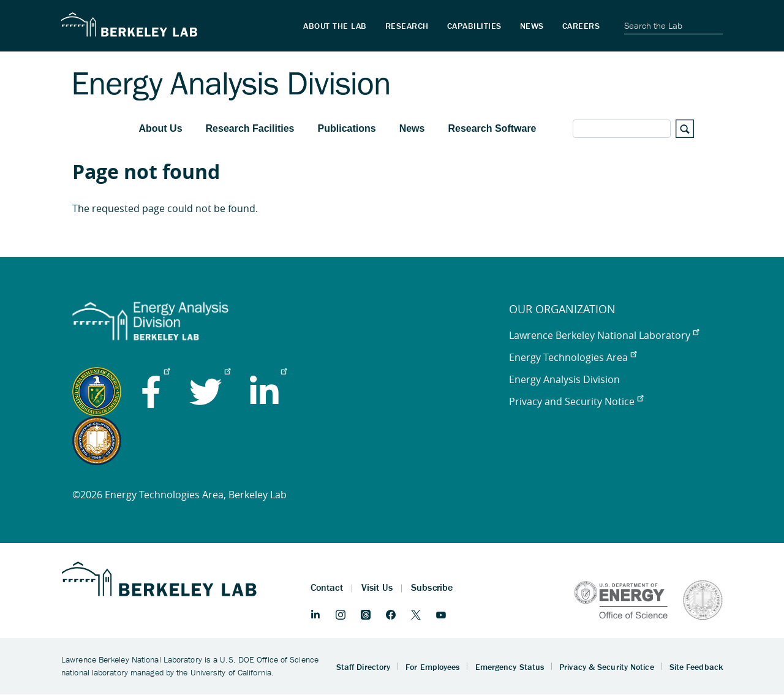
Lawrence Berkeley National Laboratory (604, 335)
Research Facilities (250, 128)
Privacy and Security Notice (576, 401)
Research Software (492, 128)
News (412, 128)
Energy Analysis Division (564, 379)
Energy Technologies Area (573, 357)
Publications (347, 128)
